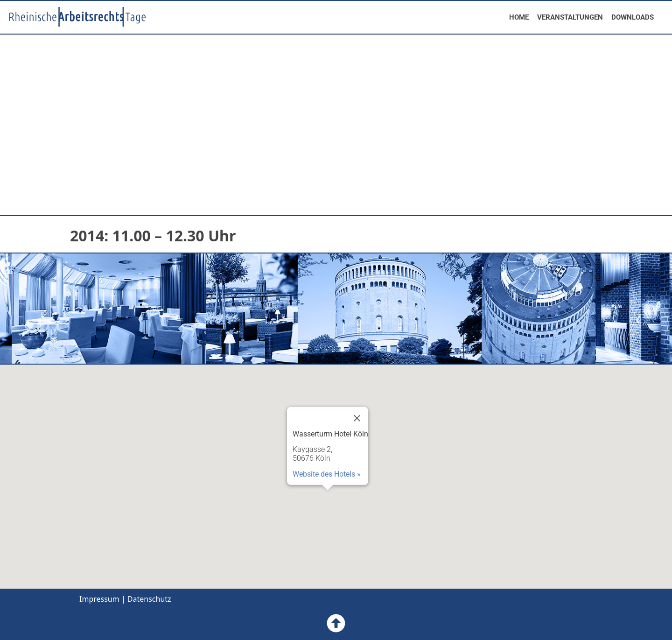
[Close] (357, 418)
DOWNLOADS (633, 17)
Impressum (99, 599)
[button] (328, 499)
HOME (519, 17)
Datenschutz (149, 599)
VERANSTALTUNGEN (570, 17)
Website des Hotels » (327, 474)
